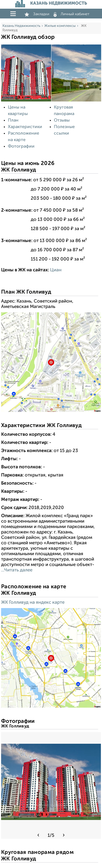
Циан (56, 270)
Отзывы (62, 120)
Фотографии (21, 147)
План (13, 120)
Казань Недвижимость (21, 26)
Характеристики (25, 127)
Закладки (37, 14)
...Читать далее (17, 570)
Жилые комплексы (60, 26)
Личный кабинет (72, 14)
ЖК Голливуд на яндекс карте (33, 602)
